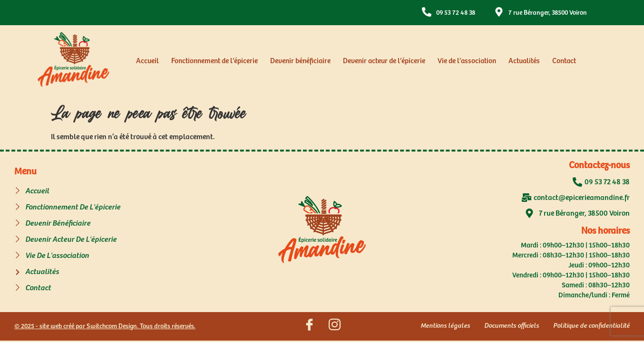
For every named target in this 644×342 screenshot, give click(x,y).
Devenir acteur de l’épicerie (384, 61)
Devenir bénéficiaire (300, 61)
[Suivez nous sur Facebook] (309, 326)
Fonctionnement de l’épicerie (215, 61)
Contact (564, 61)
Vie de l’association (467, 61)
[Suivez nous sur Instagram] (334, 326)
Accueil (147, 61)
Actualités (524, 61)
